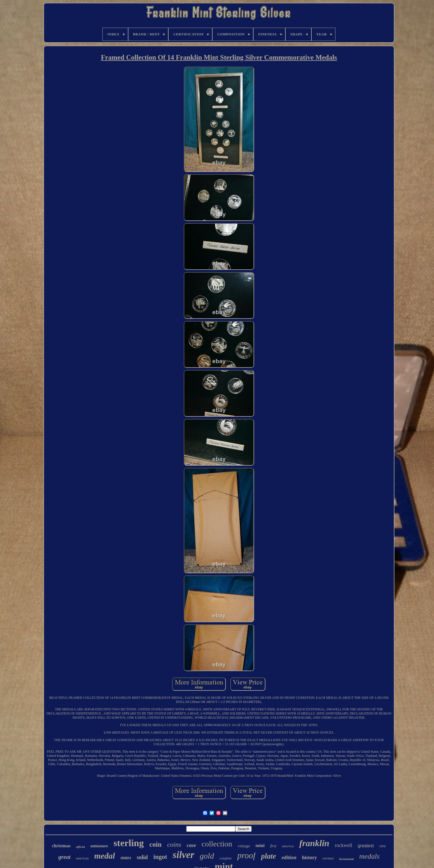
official (81, 847)
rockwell (344, 845)
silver (184, 855)
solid (142, 857)
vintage (244, 846)
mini (260, 845)
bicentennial (346, 859)
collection (217, 844)
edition (289, 857)
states (126, 858)
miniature (99, 846)
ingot (160, 857)
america (288, 846)
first (273, 846)
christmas (61, 846)
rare (383, 846)
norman (328, 858)
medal (104, 856)
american (82, 858)
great (64, 857)
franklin (314, 843)
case (192, 845)
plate (268, 856)
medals (370, 856)
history (309, 857)
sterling (129, 843)
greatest (366, 846)
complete (226, 858)
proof (246, 855)
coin (155, 844)
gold (207, 856)
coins (174, 844)
